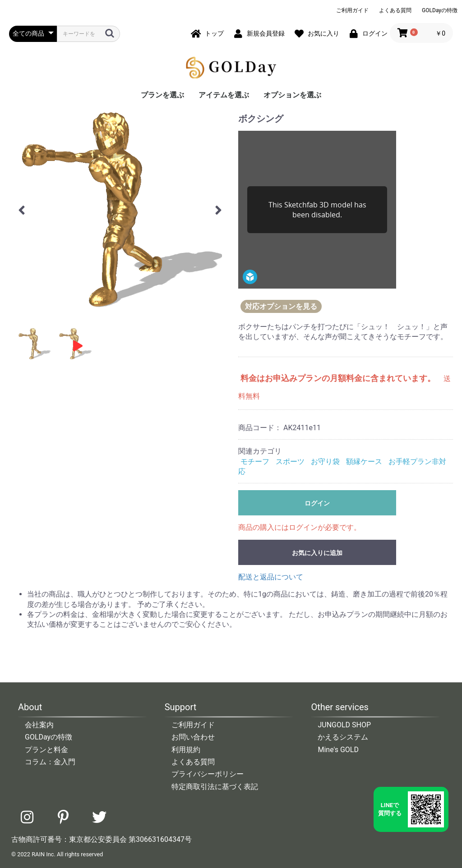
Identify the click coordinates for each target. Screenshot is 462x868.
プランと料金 (46, 750)
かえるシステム (343, 737)
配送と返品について (271, 577)
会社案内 (39, 725)
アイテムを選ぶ (224, 95)
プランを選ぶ (162, 95)
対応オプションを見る (281, 306)
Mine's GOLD (338, 750)
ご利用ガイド (352, 10)
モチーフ (255, 462)
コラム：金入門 (50, 762)
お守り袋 (325, 462)
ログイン (317, 503)
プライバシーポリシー (208, 774)
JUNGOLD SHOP (344, 725)
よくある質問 (395, 10)
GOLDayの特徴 (440, 10)
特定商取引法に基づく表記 (215, 787)
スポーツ (290, 462)
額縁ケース (364, 462)
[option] (120, 209)
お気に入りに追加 (317, 553)
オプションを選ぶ (292, 95)
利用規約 (186, 750)
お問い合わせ (193, 737)
